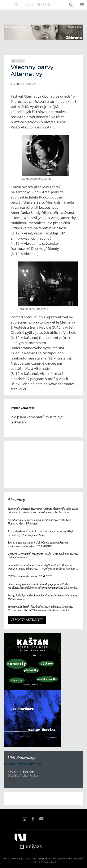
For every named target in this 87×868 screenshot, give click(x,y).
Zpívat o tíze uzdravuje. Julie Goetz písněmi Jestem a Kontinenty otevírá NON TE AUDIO (38, 545)
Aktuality (18, 61)
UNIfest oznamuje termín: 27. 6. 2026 (30, 577)
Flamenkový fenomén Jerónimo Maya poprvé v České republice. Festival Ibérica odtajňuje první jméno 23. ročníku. (43, 586)
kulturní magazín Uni (27, 5)
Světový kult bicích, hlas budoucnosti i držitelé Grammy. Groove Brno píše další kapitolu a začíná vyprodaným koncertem (40, 609)
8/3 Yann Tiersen (21, 772)
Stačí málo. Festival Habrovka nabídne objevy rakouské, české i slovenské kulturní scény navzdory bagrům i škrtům (43, 511)
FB (33, 819)
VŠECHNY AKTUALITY (27, 620)
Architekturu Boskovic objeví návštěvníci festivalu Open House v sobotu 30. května (40, 522)
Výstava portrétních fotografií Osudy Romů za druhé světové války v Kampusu (43, 556)
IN (24, 819)
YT (41, 819)
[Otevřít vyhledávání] (71, 5)
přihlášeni (19, 422)
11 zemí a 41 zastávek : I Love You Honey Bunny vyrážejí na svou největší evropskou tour (40, 533)
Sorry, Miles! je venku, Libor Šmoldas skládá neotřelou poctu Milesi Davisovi (43, 597)
